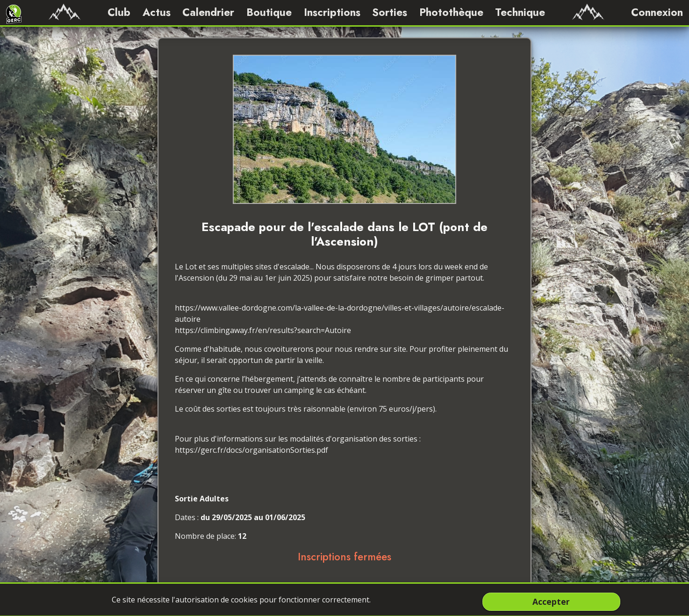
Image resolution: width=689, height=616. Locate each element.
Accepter (551, 602)
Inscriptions (332, 12)
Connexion (657, 12)
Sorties (390, 12)
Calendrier (208, 12)
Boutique (269, 12)
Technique (520, 12)
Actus (157, 12)
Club (119, 12)
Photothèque (451, 12)
